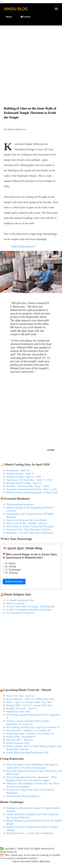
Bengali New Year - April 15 (22, 708)
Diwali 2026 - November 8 (21, 737)
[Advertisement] (31, 59)
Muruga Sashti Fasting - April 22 (24, 483)
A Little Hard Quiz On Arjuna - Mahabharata (30, 606)
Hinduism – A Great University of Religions (30, 533)
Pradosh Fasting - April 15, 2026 (24, 477)
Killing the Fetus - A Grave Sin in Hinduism (30, 833)
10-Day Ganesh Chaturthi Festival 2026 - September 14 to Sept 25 (28, 723)
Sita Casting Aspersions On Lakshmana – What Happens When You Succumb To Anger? (32, 779)
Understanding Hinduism (20, 504)
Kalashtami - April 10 (18, 470)
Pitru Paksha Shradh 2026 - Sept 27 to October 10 (33, 727)
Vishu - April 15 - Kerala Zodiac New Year (29, 702)
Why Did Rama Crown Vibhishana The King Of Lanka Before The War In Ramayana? (32, 766)
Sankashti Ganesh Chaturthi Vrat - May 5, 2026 (32, 489)
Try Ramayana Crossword (20, 613)
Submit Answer (14, 581)
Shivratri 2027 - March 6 (20, 740)
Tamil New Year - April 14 (21, 696)
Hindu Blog (16, 9)
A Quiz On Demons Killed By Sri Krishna (29, 610)
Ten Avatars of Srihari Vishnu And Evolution (30, 526)
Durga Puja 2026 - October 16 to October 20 (30, 734)
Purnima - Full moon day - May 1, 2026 (28, 486)
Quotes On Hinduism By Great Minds (27, 520)
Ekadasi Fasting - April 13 (20, 474)
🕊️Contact (23, 17)
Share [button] (51, 450)
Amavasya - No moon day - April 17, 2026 (29, 480)
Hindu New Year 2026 (18, 712)
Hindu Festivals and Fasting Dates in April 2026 (32, 492)
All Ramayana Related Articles (23, 796)
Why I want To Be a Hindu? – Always (27, 523)
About (7, 17)
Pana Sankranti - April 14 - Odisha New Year (30, 699)
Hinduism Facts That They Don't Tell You (29, 530)
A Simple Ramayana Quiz (20, 600)
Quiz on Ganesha (16, 603)
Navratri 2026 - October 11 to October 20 (28, 730)
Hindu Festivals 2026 (18, 743)
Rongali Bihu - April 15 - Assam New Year (29, 705)
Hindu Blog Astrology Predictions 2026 (28, 752)
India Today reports (23, 246)
